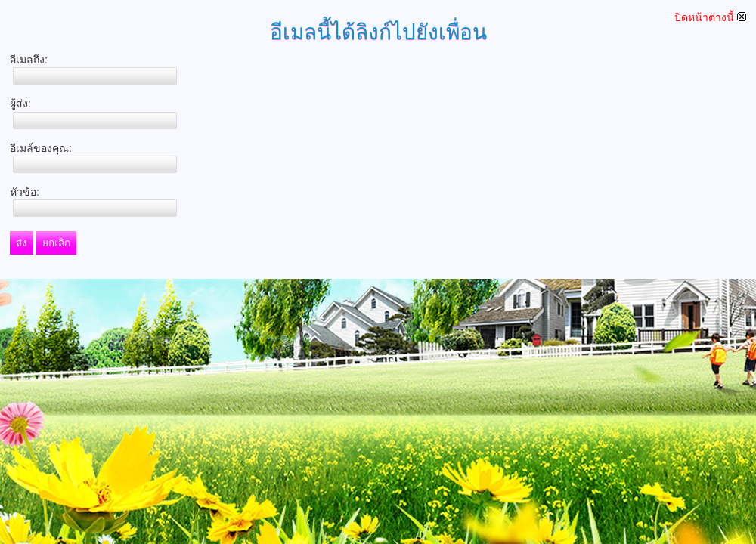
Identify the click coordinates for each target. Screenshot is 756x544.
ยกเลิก (56, 243)
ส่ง (22, 243)
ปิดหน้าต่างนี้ (710, 17)
